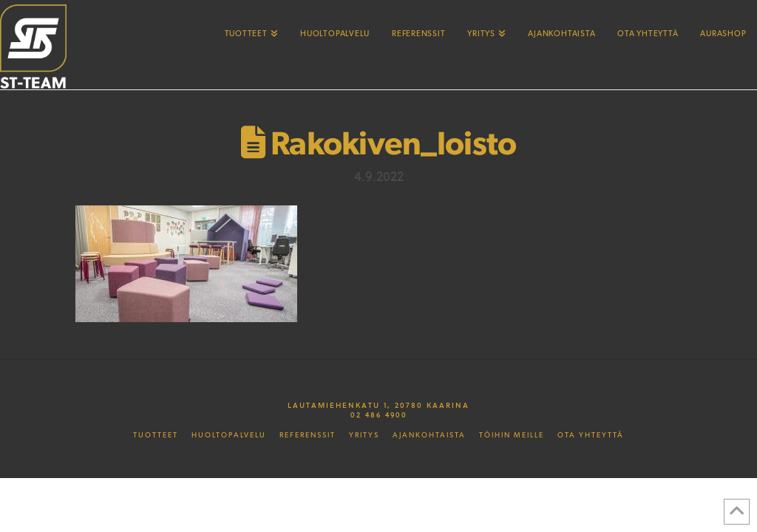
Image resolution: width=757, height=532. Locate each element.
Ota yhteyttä (591, 435)
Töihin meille (512, 435)
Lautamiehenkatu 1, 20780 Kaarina (378, 405)
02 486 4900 (379, 415)
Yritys (364, 435)
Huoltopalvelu (229, 435)
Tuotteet (156, 435)
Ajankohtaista (429, 435)
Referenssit (308, 435)
